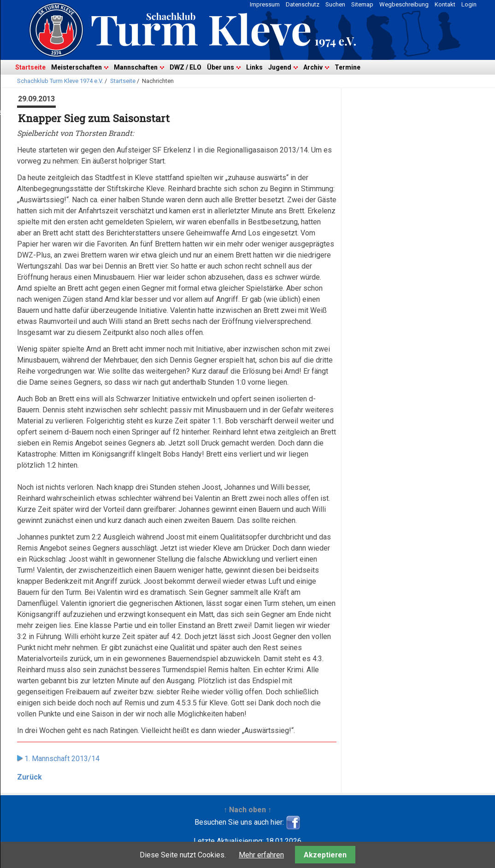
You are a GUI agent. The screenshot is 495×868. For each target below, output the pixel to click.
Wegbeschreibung (404, 4)
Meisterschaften (77, 67)
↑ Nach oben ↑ (247, 810)
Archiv (313, 67)
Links (254, 67)
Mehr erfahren (261, 855)
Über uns (221, 67)
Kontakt (445, 4)
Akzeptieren (325, 855)
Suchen (335, 4)
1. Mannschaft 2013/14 (62, 759)
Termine (348, 67)
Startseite (30, 67)
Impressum (265, 4)
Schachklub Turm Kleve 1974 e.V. (60, 81)
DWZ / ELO (186, 67)
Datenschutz (303, 4)
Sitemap (362, 4)
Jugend (280, 67)
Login (469, 4)
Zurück (29, 777)
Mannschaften (136, 67)
